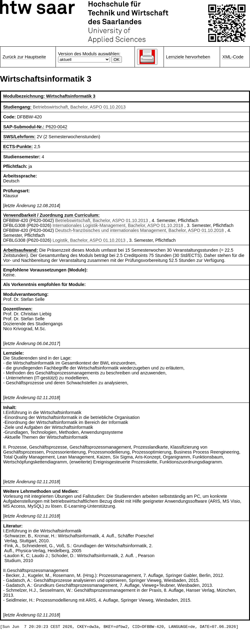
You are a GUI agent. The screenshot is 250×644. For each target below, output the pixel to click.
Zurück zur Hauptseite (24, 57)
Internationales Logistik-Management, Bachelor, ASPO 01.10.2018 (118, 225)
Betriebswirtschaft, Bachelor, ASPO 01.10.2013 (79, 107)
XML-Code (233, 57)
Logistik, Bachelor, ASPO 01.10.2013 (89, 240)
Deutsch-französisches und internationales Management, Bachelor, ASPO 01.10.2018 (140, 230)
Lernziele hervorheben (188, 57)
